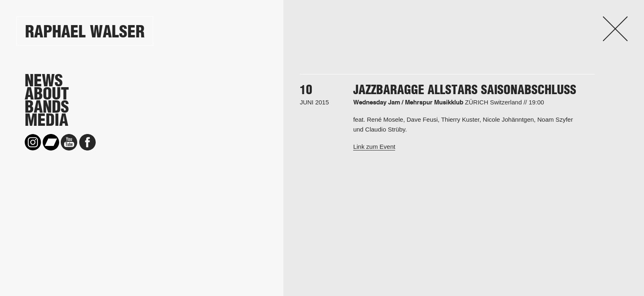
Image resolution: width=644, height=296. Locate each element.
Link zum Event (374, 147)
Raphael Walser (85, 31)
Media (46, 120)
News (44, 81)
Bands (47, 107)
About (47, 94)
